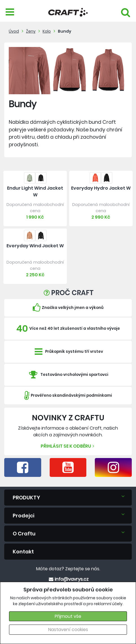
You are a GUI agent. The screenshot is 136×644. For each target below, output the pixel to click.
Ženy (31, 31)
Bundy (65, 31)
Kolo (47, 31)
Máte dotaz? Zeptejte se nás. (68, 569)
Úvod (14, 31)
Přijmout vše (68, 616)
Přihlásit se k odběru (68, 446)
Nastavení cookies (68, 630)
